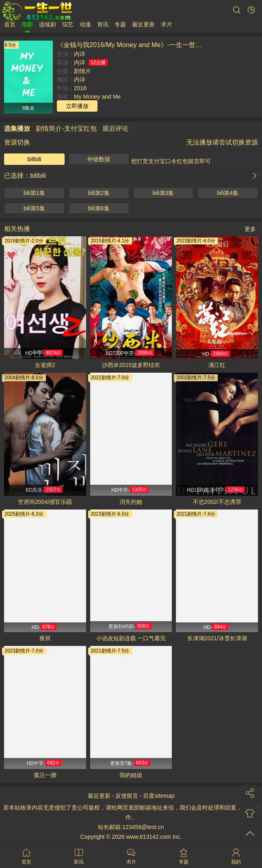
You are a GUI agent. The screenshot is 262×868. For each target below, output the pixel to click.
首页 (10, 24)
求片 (167, 24)
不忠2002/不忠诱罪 (217, 502)
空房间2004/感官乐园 (45, 502)
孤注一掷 (45, 775)
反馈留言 (127, 796)
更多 (250, 229)
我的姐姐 (131, 775)
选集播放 (17, 128)
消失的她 (131, 502)
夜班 (45, 638)
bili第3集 (163, 193)
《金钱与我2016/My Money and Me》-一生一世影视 (133, 45)
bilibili (34, 159)
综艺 (68, 24)
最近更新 (143, 24)
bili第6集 (99, 208)
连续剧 (48, 24)
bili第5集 (34, 208)
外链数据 (99, 159)
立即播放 (77, 106)
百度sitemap (159, 796)
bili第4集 (228, 193)
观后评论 (115, 128)
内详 (80, 54)
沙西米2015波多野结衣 (131, 365)
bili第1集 (34, 193)
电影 (27, 24)
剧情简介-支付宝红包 (66, 128)
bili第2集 (99, 193)
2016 (80, 88)
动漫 (85, 24)
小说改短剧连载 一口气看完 (131, 638)
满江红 (217, 365)
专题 (120, 24)
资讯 (103, 24)
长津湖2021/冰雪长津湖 (217, 638)
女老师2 (45, 365)
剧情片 (82, 71)
